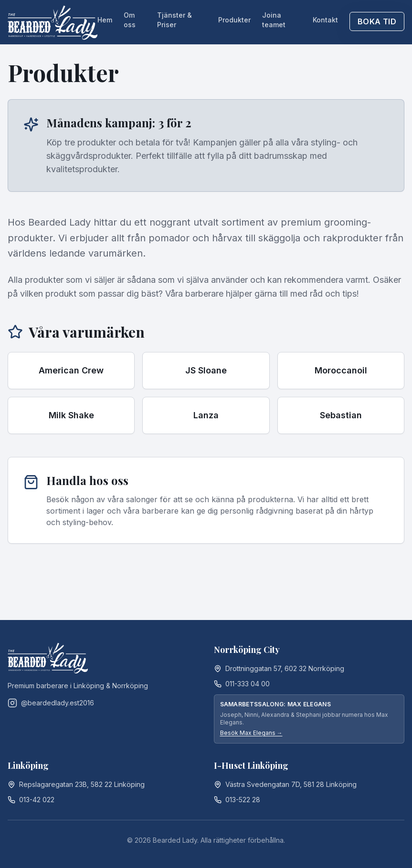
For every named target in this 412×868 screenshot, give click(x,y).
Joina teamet (274, 20)
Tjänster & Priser (174, 20)
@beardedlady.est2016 (51, 703)
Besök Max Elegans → (251, 733)
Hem (105, 20)
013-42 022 (37, 800)
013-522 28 (243, 800)
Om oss (130, 20)
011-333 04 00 (248, 684)
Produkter (234, 20)
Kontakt (325, 20)
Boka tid (377, 21)
